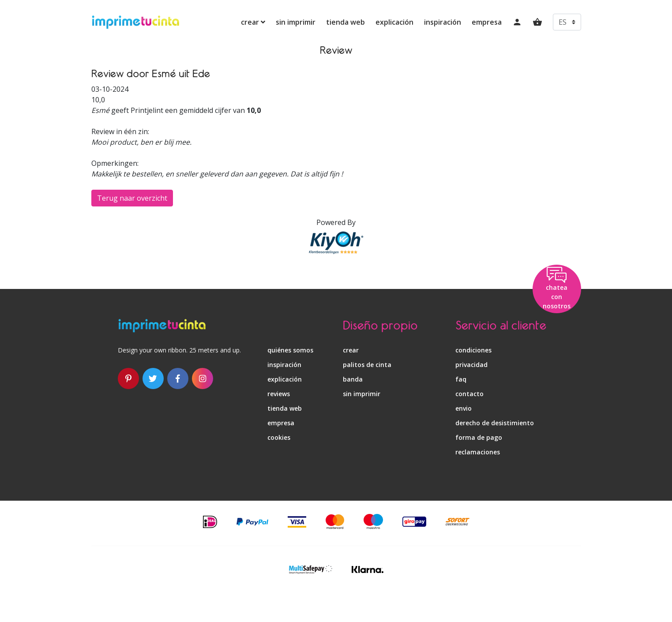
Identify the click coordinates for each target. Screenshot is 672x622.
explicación (394, 22)
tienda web (345, 22)
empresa (487, 22)
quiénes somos (290, 350)
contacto (469, 394)
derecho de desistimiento (495, 423)
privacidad (471, 365)
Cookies (279, 437)
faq (461, 379)
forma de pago (479, 437)
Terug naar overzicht (132, 198)
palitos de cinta (367, 365)
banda (353, 379)
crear (253, 22)
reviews (279, 394)
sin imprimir (296, 22)
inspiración (443, 22)
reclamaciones (478, 452)
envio (464, 408)
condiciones (473, 350)
